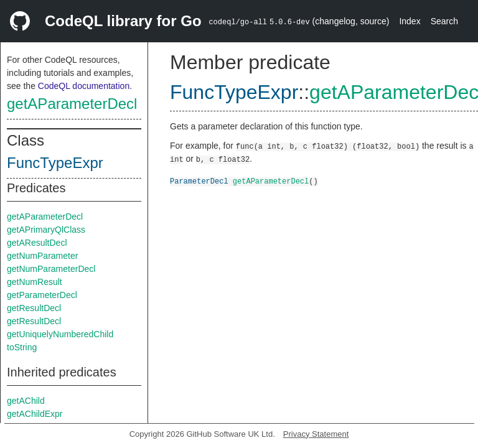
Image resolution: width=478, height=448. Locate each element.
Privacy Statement (316, 434)
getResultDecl (34, 308)
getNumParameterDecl (51, 269)
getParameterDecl (42, 295)
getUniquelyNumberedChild (60, 334)
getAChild (26, 401)
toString (22, 347)
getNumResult (35, 282)
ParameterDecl (199, 181)
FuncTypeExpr (55, 163)
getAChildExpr (35, 414)
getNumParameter (42, 256)
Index (410, 21)
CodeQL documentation (84, 86)
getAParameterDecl (72, 104)
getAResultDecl (37, 243)
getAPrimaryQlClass (46, 230)
